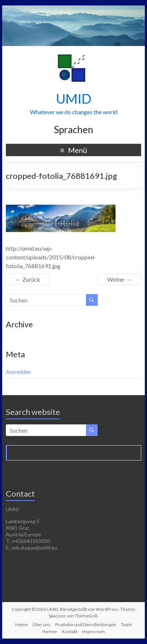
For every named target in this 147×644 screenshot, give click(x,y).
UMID (74, 99)
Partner (50, 631)
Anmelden (18, 372)
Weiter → (119, 279)
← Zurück (28, 279)
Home (22, 624)
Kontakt (70, 631)
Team (127, 624)
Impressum (94, 631)
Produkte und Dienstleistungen (86, 624)
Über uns (42, 624)
